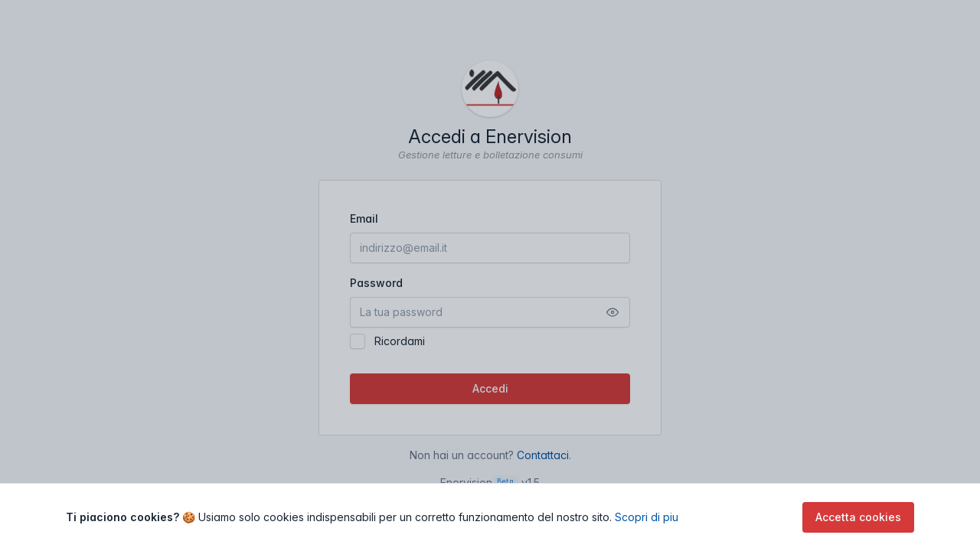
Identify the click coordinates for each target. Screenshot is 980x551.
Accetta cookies (858, 517)
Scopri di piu (647, 517)
